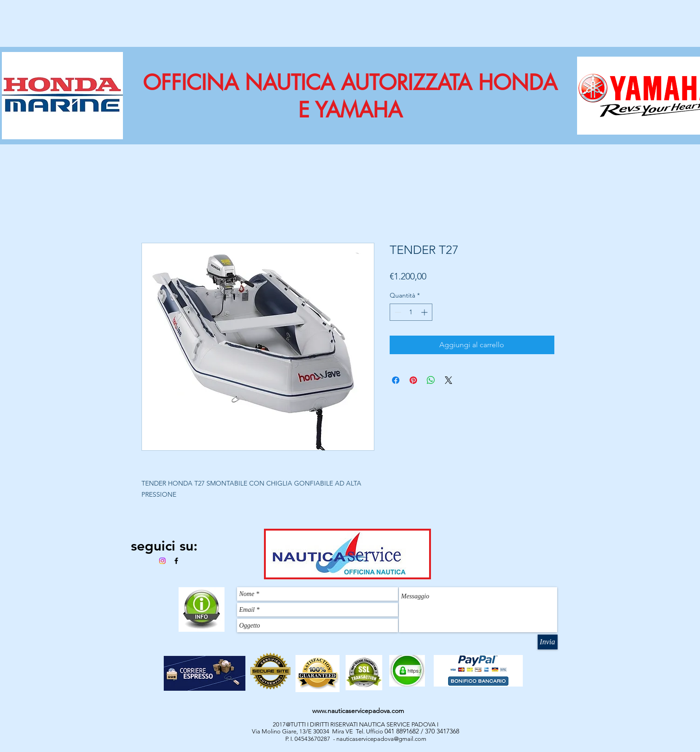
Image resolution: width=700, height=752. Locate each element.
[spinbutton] (411, 312)
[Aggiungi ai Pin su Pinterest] (413, 380)
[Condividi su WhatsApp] (431, 380)
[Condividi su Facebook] (396, 380)
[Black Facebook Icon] (176, 561)
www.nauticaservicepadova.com (358, 711)
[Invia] (548, 642)
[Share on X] (449, 380)
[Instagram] (162, 561)
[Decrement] (397, 312)
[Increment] (425, 312)
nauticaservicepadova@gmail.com (381, 739)
